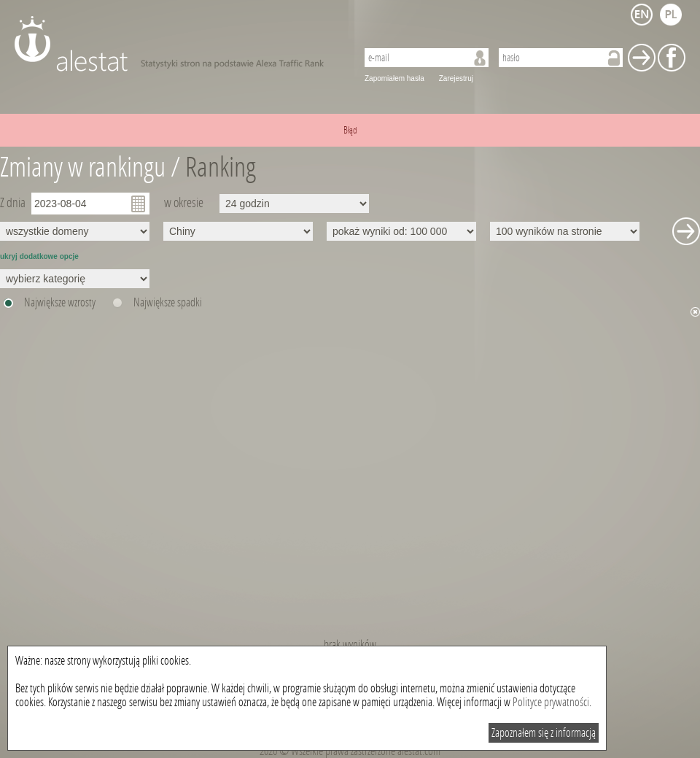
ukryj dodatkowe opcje (39, 256)
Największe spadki (168, 302)
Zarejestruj (456, 78)
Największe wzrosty (60, 302)
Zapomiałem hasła (394, 78)
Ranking (221, 167)
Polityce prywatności (551, 702)
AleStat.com (177, 44)
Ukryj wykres (695, 312)
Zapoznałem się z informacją (544, 733)
